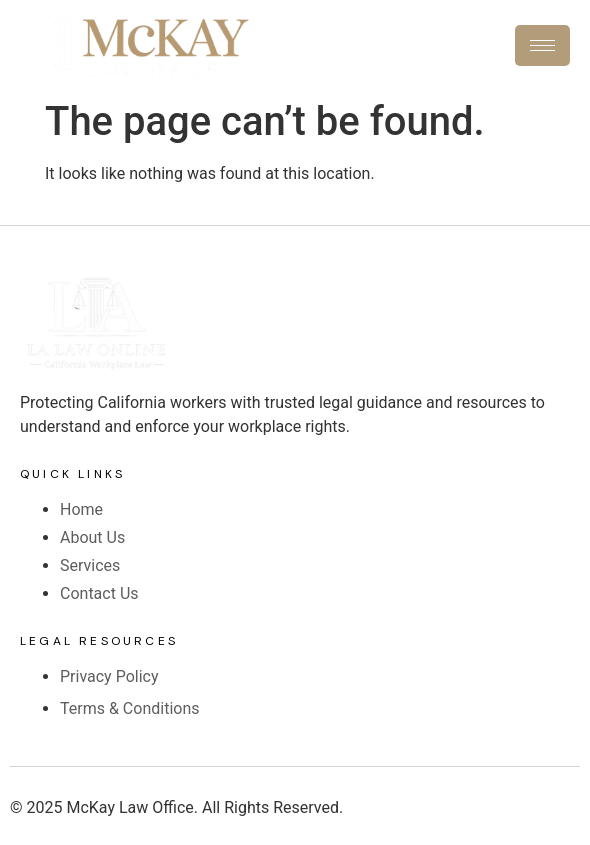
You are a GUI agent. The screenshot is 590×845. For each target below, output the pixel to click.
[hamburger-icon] (542, 45)
